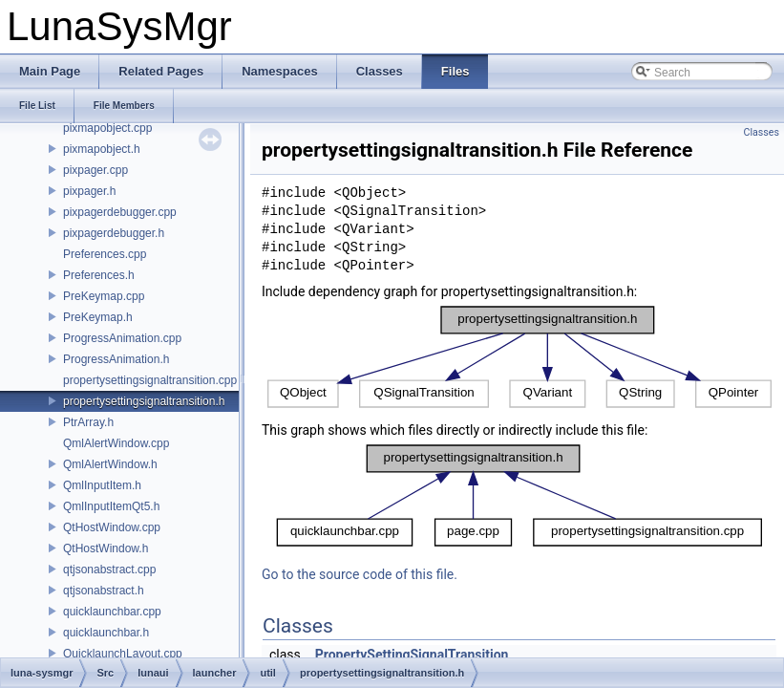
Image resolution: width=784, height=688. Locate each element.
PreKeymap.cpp (104, 296)
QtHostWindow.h (106, 548)
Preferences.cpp (105, 254)
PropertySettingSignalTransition (412, 655)
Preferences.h (99, 275)
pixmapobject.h (102, 149)
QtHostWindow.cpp (112, 527)
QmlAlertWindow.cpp (116, 443)
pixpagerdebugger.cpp (120, 212)
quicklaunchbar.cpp (112, 612)
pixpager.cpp (95, 170)
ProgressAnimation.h (116, 359)
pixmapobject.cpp (107, 128)
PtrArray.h (88, 422)
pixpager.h (89, 191)
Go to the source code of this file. (360, 574)
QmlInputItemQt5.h (111, 506)
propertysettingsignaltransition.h (144, 401)
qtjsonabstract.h (104, 591)
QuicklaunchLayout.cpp (123, 654)
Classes (762, 132)
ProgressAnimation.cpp (122, 338)
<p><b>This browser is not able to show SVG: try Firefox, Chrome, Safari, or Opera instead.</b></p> (519, 357)
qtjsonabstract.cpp (109, 570)
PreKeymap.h (98, 317)
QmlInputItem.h (102, 485)
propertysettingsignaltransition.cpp (150, 380)
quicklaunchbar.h (106, 633)
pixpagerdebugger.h (114, 233)
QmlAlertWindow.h (110, 464)
